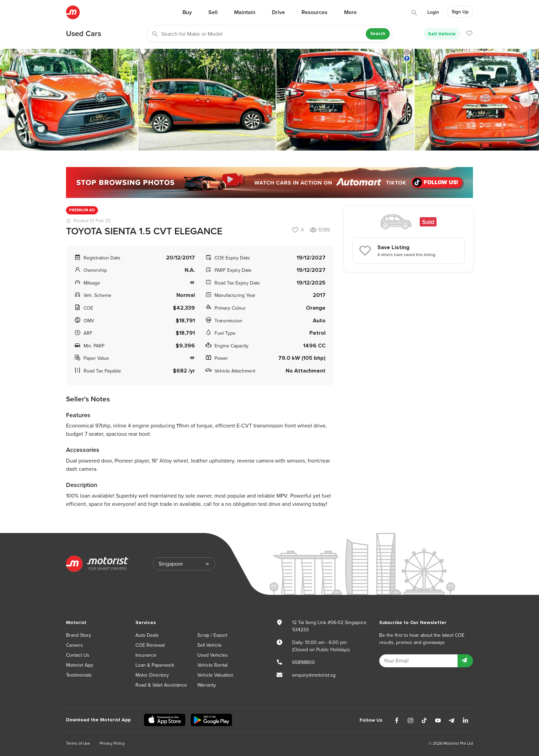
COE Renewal (150, 645)
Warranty (207, 685)
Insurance (146, 655)
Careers (74, 645)
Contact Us (78, 655)
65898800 (304, 662)
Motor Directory (152, 675)
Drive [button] (278, 12)
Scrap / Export (212, 635)
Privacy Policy (112, 743)
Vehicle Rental (212, 665)
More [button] (350, 12)
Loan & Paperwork (155, 665)
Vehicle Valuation (215, 675)
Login (433, 12)
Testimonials (79, 675)
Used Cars (84, 34)
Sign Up (460, 12)
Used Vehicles (213, 655)
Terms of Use (78, 743)
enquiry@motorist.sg (314, 675)
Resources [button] (315, 12)
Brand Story (79, 635)
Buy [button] (187, 12)
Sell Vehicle (442, 34)
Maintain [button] (245, 12)
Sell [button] (213, 12)
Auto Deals (147, 635)
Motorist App (80, 665)
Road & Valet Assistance (161, 685)
